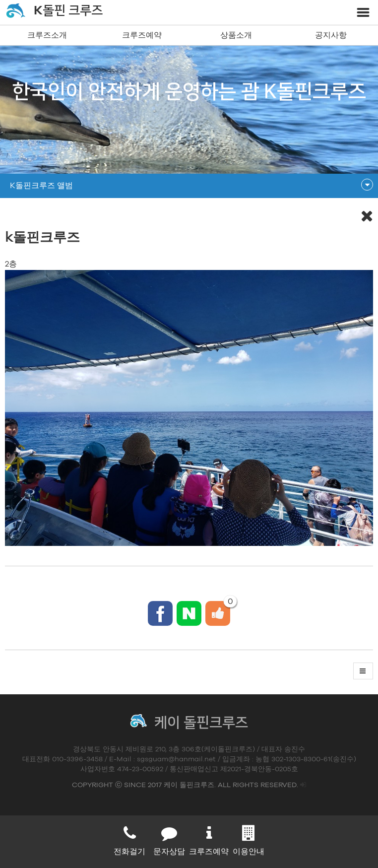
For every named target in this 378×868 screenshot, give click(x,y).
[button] (363, 671)
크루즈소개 (47, 35)
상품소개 (236, 35)
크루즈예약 (142, 35)
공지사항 (331, 35)
